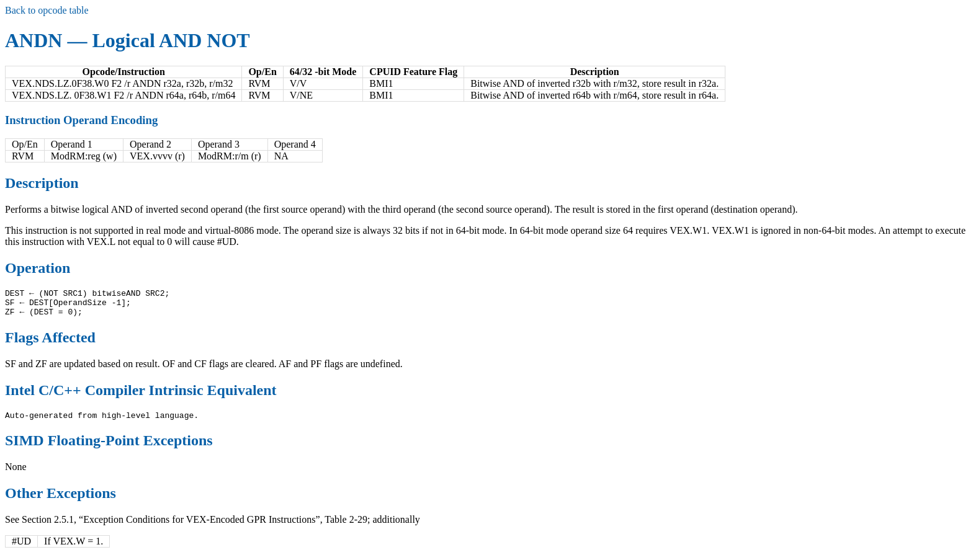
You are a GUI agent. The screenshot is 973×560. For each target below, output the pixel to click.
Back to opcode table (47, 10)
